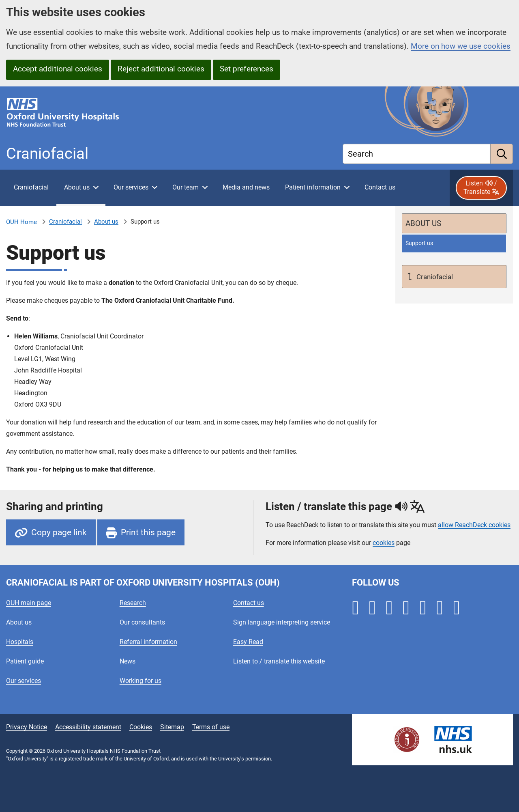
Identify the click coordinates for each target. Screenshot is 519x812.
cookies (384, 543)
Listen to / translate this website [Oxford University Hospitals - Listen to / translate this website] (279, 661)
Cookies (141, 727)
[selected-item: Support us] (454, 243)
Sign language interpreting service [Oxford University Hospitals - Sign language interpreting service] (282, 622)
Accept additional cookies (58, 69)
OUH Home (21, 222)
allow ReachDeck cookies (474, 525)
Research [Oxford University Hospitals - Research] (133, 603)
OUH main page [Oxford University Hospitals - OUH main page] (29, 603)
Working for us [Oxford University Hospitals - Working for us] (140, 681)
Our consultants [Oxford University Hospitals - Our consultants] (142, 622)
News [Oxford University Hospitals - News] (128, 661)
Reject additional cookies (161, 69)
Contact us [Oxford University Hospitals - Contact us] (249, 603)
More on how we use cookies (461, 46)
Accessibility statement (88, 727)
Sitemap (172, 727)
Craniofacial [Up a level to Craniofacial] (434, 277)
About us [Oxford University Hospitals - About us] (19, 622)
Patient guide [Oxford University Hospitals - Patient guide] (25, 661)
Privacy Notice (27, 727)
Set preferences (247, 69)
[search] (502, 154)
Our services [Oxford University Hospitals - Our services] (24, 681)
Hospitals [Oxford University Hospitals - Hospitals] (20, 642)
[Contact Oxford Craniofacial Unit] (380, 188)
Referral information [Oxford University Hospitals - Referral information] (148, 642)
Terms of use (211, 727)
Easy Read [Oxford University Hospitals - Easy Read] (248, 642)
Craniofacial (65, 222)
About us (106, 222)
